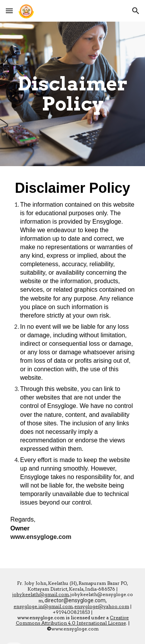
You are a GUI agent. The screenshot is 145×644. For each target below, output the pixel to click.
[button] (9, 11)
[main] (73, 94)
